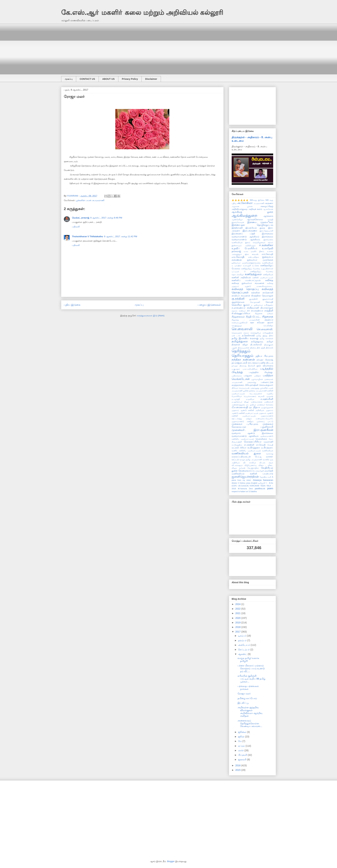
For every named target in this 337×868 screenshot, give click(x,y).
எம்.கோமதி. (238, 257)
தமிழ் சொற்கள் (267, 338)
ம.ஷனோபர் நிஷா (240, 402)
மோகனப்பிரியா (253, 442)
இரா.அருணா (250, 231)
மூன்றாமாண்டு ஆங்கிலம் (245, 436)
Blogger (171, 861)
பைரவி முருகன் (266, 396)
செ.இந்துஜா (237, 326)
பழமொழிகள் (257, 379)
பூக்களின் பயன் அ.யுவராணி (90, 200)
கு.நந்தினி (238, 299)
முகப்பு (69, 79)
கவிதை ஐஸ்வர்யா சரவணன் (248, 283)
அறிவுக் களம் (255, 209)
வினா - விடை (266, 465)
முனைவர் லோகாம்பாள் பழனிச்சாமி (252, 425)
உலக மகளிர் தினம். (254, 251)
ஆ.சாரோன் (268, 209)
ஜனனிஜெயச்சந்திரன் (245, 477)
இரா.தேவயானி (266, 231)
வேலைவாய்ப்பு (247, 471)
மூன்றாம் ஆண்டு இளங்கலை (252, 433)
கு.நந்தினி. (254, 299)
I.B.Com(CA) (243, 486)
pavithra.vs (260, 489)
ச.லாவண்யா (238, 308)
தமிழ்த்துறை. (257, 342)
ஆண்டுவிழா (237, 219)
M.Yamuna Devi (245, 489)
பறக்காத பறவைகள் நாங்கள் (248, 688)
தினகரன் (269, 348)
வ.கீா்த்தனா (254, 448)
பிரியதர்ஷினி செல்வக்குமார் (259, 385)
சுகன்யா (269, 320)
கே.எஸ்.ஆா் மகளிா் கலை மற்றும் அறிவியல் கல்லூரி (142, 12)
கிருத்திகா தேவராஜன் (262, 296)
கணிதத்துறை (253, 274)
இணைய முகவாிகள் (260, 222)
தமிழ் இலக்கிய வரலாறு (245, 338)
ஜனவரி (243, 760)
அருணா (269, 203)
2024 (238, 604)
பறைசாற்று (252, 382)
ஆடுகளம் (268, 216)
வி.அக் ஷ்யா (266, 463)
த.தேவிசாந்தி (248, 336)
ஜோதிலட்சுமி (265, 477)
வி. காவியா (250, 463)
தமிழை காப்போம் (247, 698)
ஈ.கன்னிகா (266, 245)
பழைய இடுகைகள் (209, 305)
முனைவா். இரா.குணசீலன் (252, 430)
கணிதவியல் (268, 274)
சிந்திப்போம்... (254, 317)
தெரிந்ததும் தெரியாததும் (243, 353)
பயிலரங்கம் (237, 376)
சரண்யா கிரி (244, 311)
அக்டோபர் (244, 645)
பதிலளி (76, 227)
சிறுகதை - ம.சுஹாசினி (246, 320)
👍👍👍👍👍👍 (240, 200)
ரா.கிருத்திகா (237, 445)
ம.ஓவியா (250, 399)
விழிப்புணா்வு (251, 465)
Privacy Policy (130, 79)
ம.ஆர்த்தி (236, 399)
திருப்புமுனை (244, 348)
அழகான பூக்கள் (242, 206)
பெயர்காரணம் (250, 396)
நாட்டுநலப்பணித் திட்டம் (261, 363)
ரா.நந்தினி (249, 445)
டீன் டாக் (236, 336)
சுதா (252, 323)
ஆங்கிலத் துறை (252, 212)
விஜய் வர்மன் (238, 468)
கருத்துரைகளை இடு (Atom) (151, 316)
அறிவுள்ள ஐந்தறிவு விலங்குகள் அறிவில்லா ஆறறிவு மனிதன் (250, 712)
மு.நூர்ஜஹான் (267, 407)
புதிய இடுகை (72, 305)
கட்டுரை (256, 266)
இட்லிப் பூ (243, 703)
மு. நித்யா (254, 407)
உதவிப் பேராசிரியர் (244, 248)
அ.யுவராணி (259, 203)
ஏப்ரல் (242, 746)
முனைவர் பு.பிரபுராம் (245, 424)
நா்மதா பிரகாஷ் (239, 366)
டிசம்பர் (242, 636)
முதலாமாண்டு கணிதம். (243, 421)
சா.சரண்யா (257, 311)
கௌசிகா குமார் (241, 305)
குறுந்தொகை (238, 302)
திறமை (253, 348)
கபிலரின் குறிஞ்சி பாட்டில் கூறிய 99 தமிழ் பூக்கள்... (251, 679)
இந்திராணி (237, 228)
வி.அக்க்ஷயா (237, 465)
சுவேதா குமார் (265, 323)
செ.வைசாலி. (265, 329)
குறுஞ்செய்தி (268, 299)
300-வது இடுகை (257, 200)
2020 (238, 618)
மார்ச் (241, 750)
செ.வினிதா (268, 326)
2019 (238, 623)
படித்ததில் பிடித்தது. (261, 372)
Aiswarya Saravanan (263, 480)
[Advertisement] (162, 47)
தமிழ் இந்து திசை (265, 336)
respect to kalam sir (240, 491)
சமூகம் (235, 311)
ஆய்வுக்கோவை (255, 219)
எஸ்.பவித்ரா (254, 257)
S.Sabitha (253, 491)
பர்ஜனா (248, 376)
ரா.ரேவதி (261, 445)
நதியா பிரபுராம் (264, 356)
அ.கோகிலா (245, 203)
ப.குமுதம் (236, 369)
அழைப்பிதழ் (267, 206)
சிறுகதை (268, 317)
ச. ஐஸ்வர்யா (257, 305)
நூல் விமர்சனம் (265, 366)
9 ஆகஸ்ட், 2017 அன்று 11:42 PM (121, 236)
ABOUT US (108, 79)
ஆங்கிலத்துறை (244, 216)
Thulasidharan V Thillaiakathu (87, 236)
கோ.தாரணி (255, 302)
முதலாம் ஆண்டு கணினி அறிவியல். (248, 410)
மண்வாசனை (257, 402)
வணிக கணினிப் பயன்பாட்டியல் (246, 451)
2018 (238, 627)
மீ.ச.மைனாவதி (240, 407)
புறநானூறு (255, 388)
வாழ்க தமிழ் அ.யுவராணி (251, 460)
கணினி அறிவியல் (241, 278)
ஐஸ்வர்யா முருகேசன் (260, 260)
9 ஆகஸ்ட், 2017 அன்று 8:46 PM (106, 218)
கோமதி (269, 302)
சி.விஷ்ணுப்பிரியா (241, 313)
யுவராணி (268, 442)
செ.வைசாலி (242, 329)
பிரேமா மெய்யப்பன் (241, 388)
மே (240, 741)
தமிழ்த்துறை (240, 341)
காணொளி (268, 293)
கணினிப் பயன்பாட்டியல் (246, 280)
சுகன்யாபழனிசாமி (239, 323)
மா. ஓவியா (251, 405)
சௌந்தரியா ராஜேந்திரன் (262, 333)
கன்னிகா (256, 293)
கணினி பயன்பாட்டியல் (263, 278)
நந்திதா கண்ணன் (243, 360)
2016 (238, 765)
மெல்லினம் (261, 439)
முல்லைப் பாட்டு (265, 421)
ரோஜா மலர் (244, 694)
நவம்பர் (243, 640)
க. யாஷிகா (237, 266)
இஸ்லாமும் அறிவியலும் (244, 245)
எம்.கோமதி (268, 254)
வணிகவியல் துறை (246, 453)
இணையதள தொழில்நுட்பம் (252, 225)
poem (270, 488)
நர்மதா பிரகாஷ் (265, 360)
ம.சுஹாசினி (267, 399)
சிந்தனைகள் (238, 317)
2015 (238, 770)
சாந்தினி (269, 311)
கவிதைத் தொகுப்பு (245, 289)
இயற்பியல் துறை (255, 228)
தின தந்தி (261, 348)
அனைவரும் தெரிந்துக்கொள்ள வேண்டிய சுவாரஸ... (250, 723)
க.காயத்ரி (247, 266)
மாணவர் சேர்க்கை (265, 405)
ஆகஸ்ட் (243, 654)
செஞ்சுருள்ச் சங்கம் (240, 333)
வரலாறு (270, 454)
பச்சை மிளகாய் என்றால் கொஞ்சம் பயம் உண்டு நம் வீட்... (251, 668)
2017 (238, 632)
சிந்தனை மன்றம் (264, 313)
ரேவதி (270, 445)
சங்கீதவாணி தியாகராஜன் (260, 308)
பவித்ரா (257, 376)
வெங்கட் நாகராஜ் (81, 218)
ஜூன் (242, 737)
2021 (238, 613)
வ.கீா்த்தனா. (267, 448)
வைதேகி (260, 471)
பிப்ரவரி (243, 755)
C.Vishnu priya (244, 483)
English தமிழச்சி (258, 483)
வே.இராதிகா (253, 468)
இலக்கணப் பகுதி (243, 234)
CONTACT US (87, 79)
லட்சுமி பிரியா (239, 448)
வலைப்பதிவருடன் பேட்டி (247, 457)
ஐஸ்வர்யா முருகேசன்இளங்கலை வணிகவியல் (252, 263)
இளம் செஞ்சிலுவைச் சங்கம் (259, 242)
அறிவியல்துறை (240, 209)
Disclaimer (151, 79)
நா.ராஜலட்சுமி (239, 363)
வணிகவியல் (268, 451)
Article (234, 483)
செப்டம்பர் (244, 650)
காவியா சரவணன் (241, 296)
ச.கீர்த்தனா (269, 305)
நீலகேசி (252, 366)
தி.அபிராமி (256, 345)
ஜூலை (242, 732)
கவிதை (269, 280)
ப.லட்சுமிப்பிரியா (250, 369)
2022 (238, 609)
